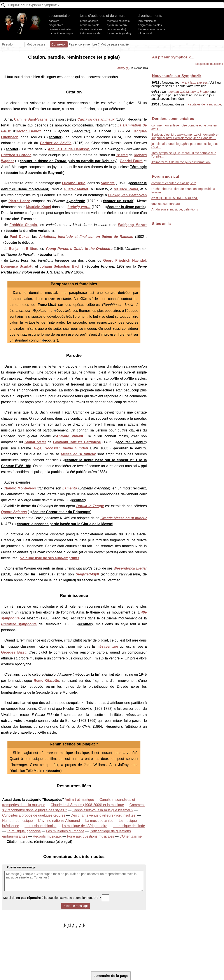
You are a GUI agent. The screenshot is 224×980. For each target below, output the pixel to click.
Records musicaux (47, 836)
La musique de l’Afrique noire (85, 826)
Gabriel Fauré (131, 161)
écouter (83, 131)
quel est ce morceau (166, 204)
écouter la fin (51, 255)
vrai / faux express (195, 82)
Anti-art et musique (79, 800)
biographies (56, 25)
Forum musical (165, 176)
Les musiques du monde (65, 831)
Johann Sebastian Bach (60, 266)
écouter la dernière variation (29, 231)
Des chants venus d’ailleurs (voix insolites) (104, 815)
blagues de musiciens (151, 29)
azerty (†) (123, 68)
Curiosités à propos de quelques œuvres (34, 815)
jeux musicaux (147, 21)
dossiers (54, 21)
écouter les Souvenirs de (34, 173)
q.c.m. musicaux (117, 25)
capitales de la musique (205, 104)
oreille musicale (90, 25)
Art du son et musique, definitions (175, 209)
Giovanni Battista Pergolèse (77, 442)
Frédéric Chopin (23, 225)
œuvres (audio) (116, 29)
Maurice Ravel (126, 189)
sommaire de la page (111, 976)
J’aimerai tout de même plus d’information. (181, 162)
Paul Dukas (19, 237)
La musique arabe (99, 821)
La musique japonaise (24, 831)
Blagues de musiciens (209, 64)
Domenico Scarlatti (17, 266)
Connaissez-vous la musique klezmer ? (103, 810)
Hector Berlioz (28, 131)
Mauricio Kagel (38, 207)
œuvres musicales (60, 29)
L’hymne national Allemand (59, 821)
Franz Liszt (47, 305)
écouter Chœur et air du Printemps (61, 512)
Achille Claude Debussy (68, 149)
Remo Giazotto (46, 681)
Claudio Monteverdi (20, 488)
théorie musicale (90, 33)
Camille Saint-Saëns (31, 119)
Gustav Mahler (76, 189)
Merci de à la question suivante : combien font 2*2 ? (56, 898)
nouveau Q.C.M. (188, 92)
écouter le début (18, 243)
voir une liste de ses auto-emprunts (50, 558)
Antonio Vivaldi (69, 436)
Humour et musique (17, 821)
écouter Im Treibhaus (35, 574)
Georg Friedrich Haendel (125, 260)
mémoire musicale (118, 21)
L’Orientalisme (130, 836)
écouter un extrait (118, 201)
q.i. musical (145, 33)
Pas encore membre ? (84, 44)
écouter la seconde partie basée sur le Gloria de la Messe (64, 524)
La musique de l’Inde (129, 826)
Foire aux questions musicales (90, 836)
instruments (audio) (119, 33)
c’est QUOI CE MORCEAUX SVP (175, 198)
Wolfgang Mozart (132, 225)
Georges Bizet (13, 652)
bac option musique (61, 33)
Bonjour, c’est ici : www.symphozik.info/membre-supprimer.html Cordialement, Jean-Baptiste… (185, 136)
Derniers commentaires (173, 119)
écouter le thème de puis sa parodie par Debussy (68, 161)
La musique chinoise (40, 826)
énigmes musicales (150, 25)
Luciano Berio (74, 183)
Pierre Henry (19, 201)
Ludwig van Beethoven (127, 195)
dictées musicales (91, 29)
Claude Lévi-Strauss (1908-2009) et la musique (87, 805)
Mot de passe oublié (115, 44)
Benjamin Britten (23, 249)
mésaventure (107, 646)
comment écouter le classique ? (173, 183)
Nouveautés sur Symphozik (177, 76)
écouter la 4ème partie (126, 207)
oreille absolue (89, 21)
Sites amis (161, 224)
